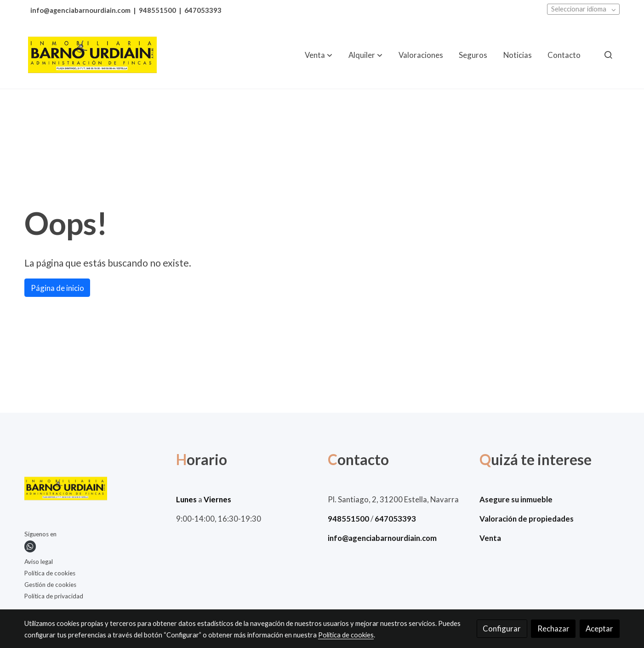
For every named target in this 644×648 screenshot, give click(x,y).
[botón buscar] (608, 55)
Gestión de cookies (50, 585)
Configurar (502, 628)
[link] (92, 55)
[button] (319, 55)
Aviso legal (39, 562)
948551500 (157, 10)
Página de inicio (57, 288)
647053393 (203, 10)
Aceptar (599, 628)
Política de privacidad (54, 596)
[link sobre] (94, 490)
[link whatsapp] (30, 546)
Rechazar (553, 628)
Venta (490, 538)
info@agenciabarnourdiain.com (80, 10)
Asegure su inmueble (516, 499)
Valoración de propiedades (527, 519)
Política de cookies (50, 573)
